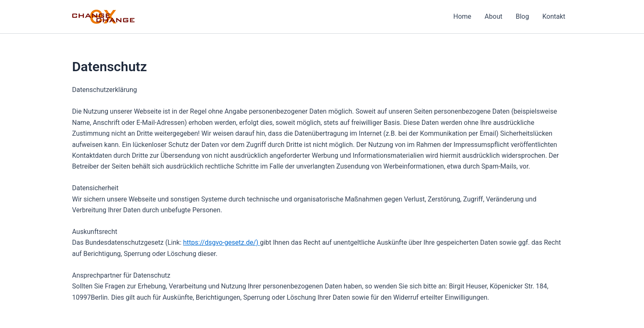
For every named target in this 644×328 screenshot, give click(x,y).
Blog (522, 16)
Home (462, 16)
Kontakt (554, 16)
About (493, 16)
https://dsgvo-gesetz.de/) (222, 242)
